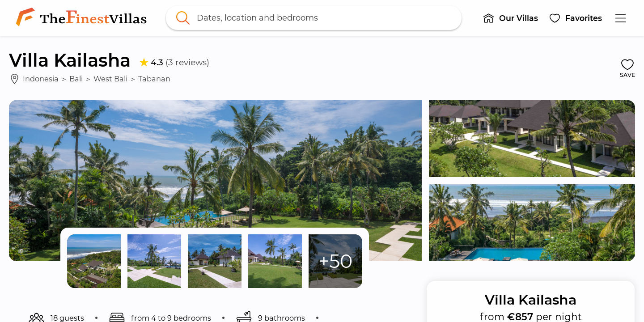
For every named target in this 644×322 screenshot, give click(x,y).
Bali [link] (76, 79)
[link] (83, 18)
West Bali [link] (110, 79)
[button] (510, 18)
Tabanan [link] (154, 79)
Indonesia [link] (41, 79)
